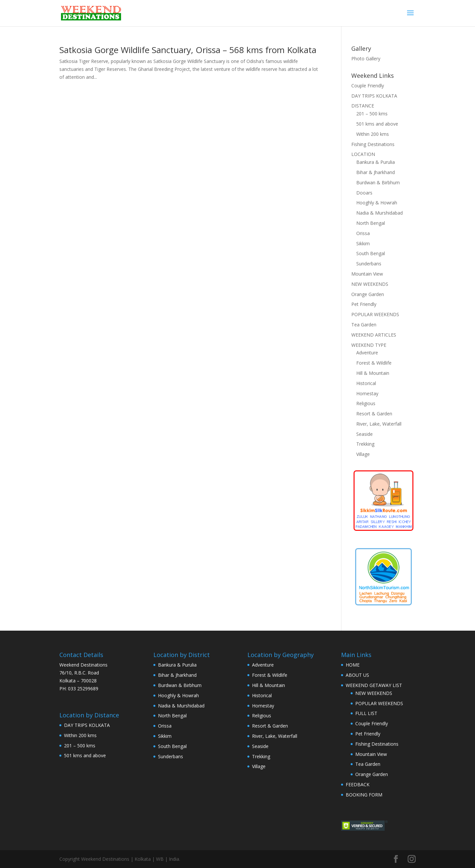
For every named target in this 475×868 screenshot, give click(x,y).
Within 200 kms (373, 134)
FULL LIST (366, 713)
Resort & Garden (374, 414)
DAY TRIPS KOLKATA (374, 96)
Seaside (364, 434)
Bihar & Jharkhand (376, 172)
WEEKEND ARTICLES (374, 335)
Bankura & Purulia (376, 162)
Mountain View (367, 274)
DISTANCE (363, 106)
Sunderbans (369, 264)
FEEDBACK (358, 784)
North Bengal (371, 223)
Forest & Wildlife (374, 363)
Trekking (365, 444)
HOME (353, 665)
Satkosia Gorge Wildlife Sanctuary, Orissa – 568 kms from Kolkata (188, 50)
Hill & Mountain (373, 373)
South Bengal (371, 253)
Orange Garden (368, 294)
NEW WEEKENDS (370, 284)
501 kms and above (377, 124)
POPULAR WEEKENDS (375, 314)
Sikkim (363, 243)
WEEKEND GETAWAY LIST (374, 685)
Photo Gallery (366, 59)
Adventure (367, 353)
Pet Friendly (364, 304)
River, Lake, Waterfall (379, 424)
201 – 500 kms (372, 114)
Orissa (363, 233)
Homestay (367, 393)
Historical (366, 383)
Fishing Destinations (373, 144)
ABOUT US (357, 675)
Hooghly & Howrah (377, 203)
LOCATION (363, 154)
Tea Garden (364, 325)
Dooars (364, 193)
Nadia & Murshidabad (380, 213)
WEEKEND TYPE (369, 345)
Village (363, 454)
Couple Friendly (368, 86)
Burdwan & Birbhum (378, 182)
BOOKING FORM (364, 795)
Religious (366, 403)
